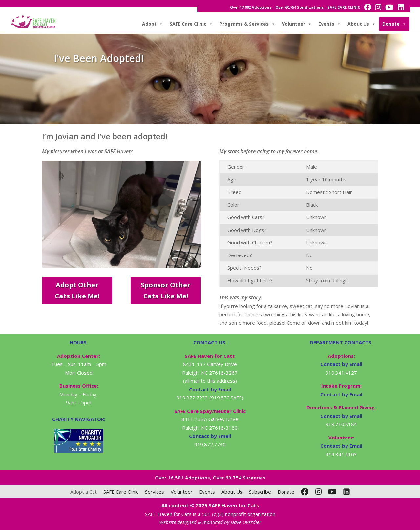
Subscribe (260, 492)
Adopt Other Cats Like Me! (77, 290)
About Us (362, 24)
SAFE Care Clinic (191, 24)
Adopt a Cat (84, 492)
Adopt (153, 24)
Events (330, 24)
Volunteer (297, 24)
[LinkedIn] (346, 492)
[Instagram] (318, 492)
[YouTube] (332, 492)
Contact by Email (341, 364)
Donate (394, 24)
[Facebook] (305, 492)
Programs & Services (247, 24)
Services (155, 492)
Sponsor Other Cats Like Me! (166, 290)
